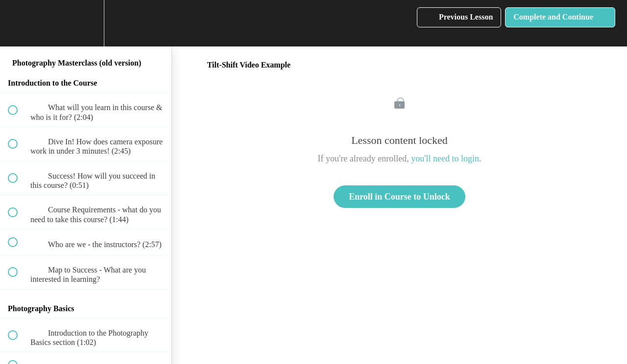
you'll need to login (445, 159)
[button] (18, 23)
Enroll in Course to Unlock (399, 197)
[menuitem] (86, 23)
